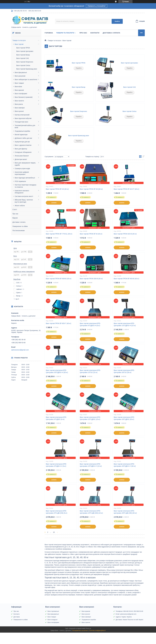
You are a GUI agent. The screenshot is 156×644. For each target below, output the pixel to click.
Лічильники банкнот (22, 156)
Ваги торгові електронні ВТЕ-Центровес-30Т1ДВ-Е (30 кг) (124, 418)
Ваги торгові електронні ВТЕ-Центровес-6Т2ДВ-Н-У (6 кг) (56, 465)
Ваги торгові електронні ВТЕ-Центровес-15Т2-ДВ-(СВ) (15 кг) (91, 512)
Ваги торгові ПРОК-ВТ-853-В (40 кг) (126, 279)
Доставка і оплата (19, 222)
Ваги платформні (21, 94)
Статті (15, 209)
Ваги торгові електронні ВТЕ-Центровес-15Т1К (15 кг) (90, 371)
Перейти (79, 68)
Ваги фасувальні (21, 72)
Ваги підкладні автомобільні (25, 178)
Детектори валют (21, 159)
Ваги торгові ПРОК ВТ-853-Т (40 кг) (58, 323)
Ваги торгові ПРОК (23, 48)
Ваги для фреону (21, 149)
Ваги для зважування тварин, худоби (25, 164)
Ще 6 (17, 299)
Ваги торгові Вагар (23, 55)
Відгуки (15, 218)
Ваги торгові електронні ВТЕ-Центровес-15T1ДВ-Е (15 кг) (90, 418)
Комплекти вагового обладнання (22, 192)
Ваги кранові (19, 90)
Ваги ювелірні (20, 108)
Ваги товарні (19, 83)
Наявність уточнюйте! (97, 6)
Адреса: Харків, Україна (124, 617)
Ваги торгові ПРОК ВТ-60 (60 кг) (91, 189)
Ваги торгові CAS (23, 58)
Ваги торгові (19, 44)
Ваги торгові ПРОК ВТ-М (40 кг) (91, 234)
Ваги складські (52, 620)
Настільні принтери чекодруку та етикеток (25, 186)
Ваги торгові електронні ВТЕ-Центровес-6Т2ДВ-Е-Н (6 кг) (90, 324)
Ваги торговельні (53, 611)
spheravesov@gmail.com (20, 350)
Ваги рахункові (20, 76)
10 (54, 532)
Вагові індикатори (21, 135)
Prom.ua (88, 628)
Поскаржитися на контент (80, 630)
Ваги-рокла (19, 104)
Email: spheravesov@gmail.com (126, 614)
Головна (49, 33)
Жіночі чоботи (20, 206)
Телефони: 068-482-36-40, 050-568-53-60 (129, 611)
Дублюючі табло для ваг (23, 138)
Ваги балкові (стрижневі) (24, 97)
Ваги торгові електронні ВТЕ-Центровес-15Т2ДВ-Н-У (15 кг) (91, 465)
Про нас (15, 214)
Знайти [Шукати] (117, 21)
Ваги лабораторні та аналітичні (26, 80)
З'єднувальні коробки (22, 131)
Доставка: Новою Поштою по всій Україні (129, 620)
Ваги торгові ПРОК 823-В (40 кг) (125, 234)
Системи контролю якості (24, 196)
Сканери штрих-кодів (22, 169)
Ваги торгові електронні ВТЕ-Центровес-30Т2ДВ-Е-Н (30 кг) (57, 371)
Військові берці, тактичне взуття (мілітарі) (24, 201)
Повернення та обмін (20, 226)
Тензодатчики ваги (21, 122)
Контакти (95, 33)
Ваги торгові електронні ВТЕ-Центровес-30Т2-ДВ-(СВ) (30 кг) (125, 512)
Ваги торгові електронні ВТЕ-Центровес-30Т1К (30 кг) (124, 371)
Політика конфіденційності (97, 630)
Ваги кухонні (19, 111)
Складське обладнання (23, 152)
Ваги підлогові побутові (23, 118)
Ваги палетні (19, 101)
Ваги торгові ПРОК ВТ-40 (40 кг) (57, 189)
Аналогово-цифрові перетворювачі (22, 173)
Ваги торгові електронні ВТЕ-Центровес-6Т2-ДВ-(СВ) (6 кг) (57, 512)
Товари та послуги (19, 40)
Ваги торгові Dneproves (25, 62)
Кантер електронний (22, 115)
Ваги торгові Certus (23, 65)
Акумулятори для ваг (22, 142)
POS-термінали (20, 181)
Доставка (17, 617)
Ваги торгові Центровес (25, 51)
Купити (54, 203)
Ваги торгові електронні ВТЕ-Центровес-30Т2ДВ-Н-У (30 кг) (125, 465)
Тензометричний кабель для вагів (25, 127)
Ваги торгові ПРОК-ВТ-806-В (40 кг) (59, 279)
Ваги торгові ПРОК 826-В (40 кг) (91, 279)
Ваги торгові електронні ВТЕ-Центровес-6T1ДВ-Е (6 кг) (56, 418)
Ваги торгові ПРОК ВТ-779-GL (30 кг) (59, 234)
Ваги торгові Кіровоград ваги (27, 69)
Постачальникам (19, 230)
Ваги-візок (18, 87)
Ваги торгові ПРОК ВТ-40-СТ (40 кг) (126, 189)
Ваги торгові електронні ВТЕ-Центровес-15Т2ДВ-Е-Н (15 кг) (125, 324)
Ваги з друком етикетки (23, 145)
